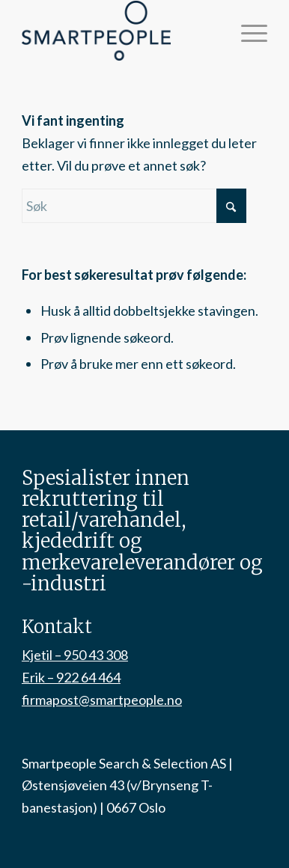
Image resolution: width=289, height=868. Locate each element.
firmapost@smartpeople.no (102, 700)
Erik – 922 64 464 (71, 677)
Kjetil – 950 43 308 (75, 655)
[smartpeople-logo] (120, 31)
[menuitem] (247, 31)
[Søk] (134, 206)
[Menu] (247, 31)
